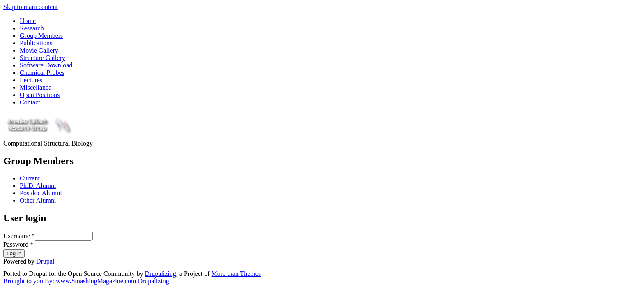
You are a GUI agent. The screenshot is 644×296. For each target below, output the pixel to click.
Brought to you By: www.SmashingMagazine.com (70, 281)
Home (28, 21)
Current (30, 178)
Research (32, 28)
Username (19, 236)
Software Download (46, 65)
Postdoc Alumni (41, 193)
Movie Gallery (39, 50)
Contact (30, 102)
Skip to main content (31, 7)
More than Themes (236, 274)
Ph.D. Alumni (38, 186)
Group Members (41, 36)
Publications (36, 43)
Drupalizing (160, 274)
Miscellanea (36, 87)
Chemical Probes (42, 73)
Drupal (45, 261)
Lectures (31, 80)
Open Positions (40, 95)
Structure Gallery (43, 58)
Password (18, 244)
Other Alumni (38, 200)
